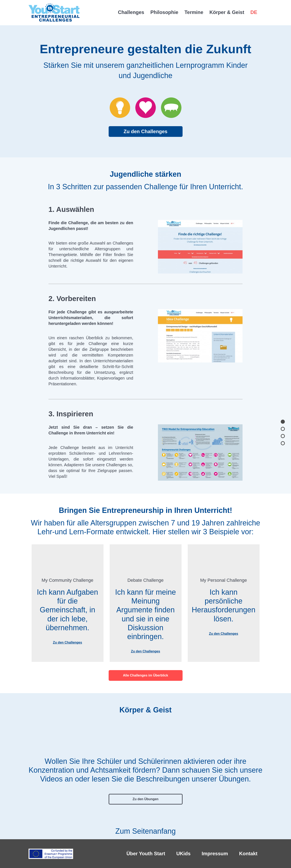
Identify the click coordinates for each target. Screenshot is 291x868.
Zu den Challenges (145, 131)
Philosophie (164, 12)
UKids (183, 854)
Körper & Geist (227, 12)
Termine (194, 12)
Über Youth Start (146, 854)
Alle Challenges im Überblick (146, 675)
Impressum (215, 854)
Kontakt (248, 854)
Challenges (131, 12)
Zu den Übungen (145, 799)
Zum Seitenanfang (145, 828)
